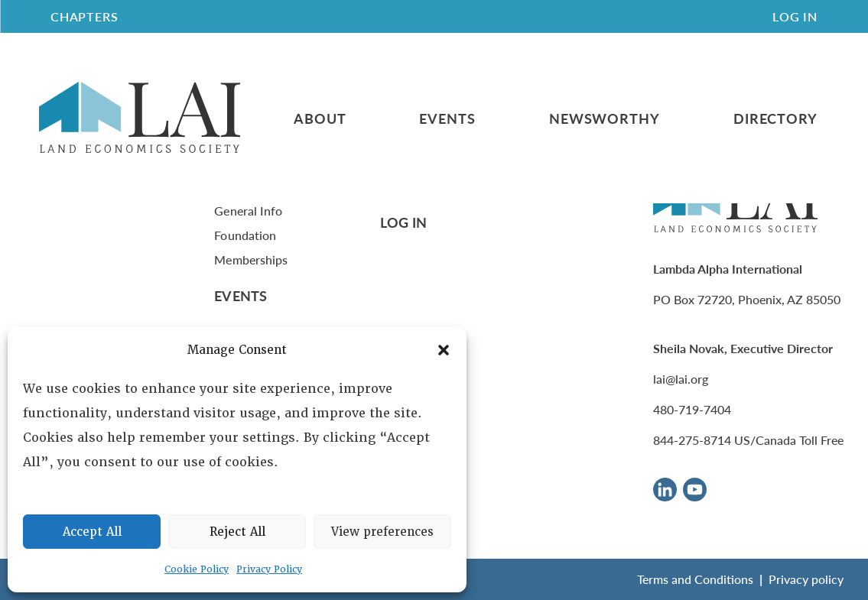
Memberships (251, 259)
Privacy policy (806, 579)
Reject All (237, 532)
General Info (248, 211)
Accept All (92, 532)
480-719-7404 (692, 409)
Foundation (245, 235)
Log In (795, 16)
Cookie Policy (197, 569)
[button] (444, 350)
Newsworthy (605, 118)
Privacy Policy (269, 569)
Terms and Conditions (695, 579)
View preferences (382, 532)
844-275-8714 (692, 440)
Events (447, 118)
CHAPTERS (84, 16)
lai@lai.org (681, 379)
